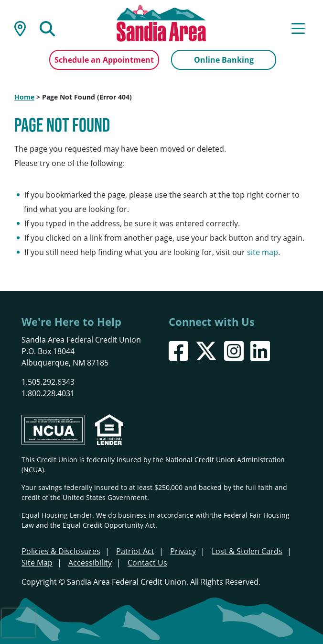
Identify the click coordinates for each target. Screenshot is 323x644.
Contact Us (147, 563)
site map (263, 252)
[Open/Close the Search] (47, 28)
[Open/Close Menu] (298, 28)
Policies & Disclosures (61, 551)
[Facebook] (178, 351)
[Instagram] (234, 351)
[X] (206, 351)
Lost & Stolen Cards (247, 551)
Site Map (37, 563)
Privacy (183, 551)
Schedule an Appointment (104, 60)
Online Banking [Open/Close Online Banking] (224, 60)
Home (24, 97)
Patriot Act (135, 551)
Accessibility (90, 563)
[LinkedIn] (260, 351)
